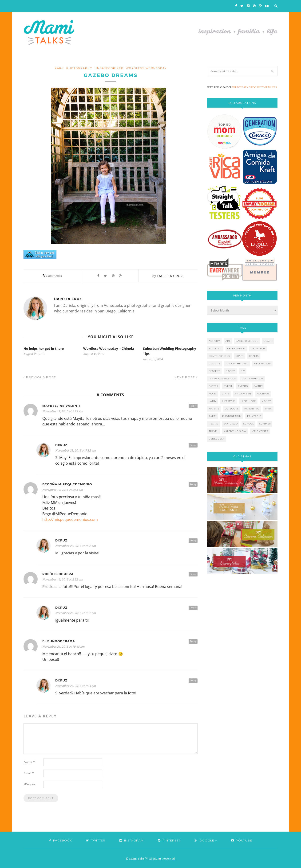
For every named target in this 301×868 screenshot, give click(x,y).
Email (28, 773)
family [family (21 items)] (258, 386)
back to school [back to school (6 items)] (247, 341)
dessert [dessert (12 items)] (214, 371)
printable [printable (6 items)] (254, 416)
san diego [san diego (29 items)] (231, 424)
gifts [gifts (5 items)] (225, 394)
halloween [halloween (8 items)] (243, 394)
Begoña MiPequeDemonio (67, 484)
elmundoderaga (59, 641)
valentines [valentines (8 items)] (260, 431)
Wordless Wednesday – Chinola (109, 348)
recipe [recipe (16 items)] (213, 424)
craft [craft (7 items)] (240, 356)
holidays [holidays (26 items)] (263, 394)
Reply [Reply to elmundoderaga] (193, 641)
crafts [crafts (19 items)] (254, 356)
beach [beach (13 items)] (268, 341)
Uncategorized (109, 68)
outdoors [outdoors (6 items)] (232, 409)
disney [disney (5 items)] (230, 371)
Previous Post (40, 377)
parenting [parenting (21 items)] (252, 409)
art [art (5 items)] (228, 341)
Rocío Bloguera (58, 574)
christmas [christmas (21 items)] (258, 348)
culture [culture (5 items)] (214, 364)
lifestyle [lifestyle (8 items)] (228, 401)
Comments (52, 276)
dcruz (61, 445)
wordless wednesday (146, 68)
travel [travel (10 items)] (214, 431)
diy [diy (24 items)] (243, 371)
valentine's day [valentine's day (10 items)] (235, 431)
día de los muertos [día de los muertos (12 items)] (222, 379)
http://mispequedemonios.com (70, 519)
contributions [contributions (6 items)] (219, 356)
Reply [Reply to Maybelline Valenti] (193, 406)
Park (59, 68)
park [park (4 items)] (268, 409)
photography (79, 68)
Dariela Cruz (170, 276)
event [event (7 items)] (228, 386)
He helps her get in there (44, 348)
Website (29, 784)
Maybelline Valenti (61, 406)
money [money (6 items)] (266, 401)
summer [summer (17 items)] (265, 424)
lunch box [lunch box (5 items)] (248, 401)
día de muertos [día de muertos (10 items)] (252, 379)
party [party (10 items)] (213, 416)
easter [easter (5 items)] (214, 386)
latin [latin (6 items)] (213, 401)
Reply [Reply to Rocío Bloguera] (193, 574)
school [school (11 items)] (249, 424)
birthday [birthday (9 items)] (215, 348)
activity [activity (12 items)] (214, 341)
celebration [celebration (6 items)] (236, 348)
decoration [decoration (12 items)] (263, 364)
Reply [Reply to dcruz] (193, 445)
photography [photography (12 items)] (232, 416)
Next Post (186, 377)
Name (29, 762)
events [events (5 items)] (243, 386)
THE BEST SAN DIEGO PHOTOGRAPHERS (254, 87)
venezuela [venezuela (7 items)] (217, 439)
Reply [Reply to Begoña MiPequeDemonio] (193, 484)
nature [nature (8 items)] (214, 409)
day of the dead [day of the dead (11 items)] (237, 364)
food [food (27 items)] (212, 394)
